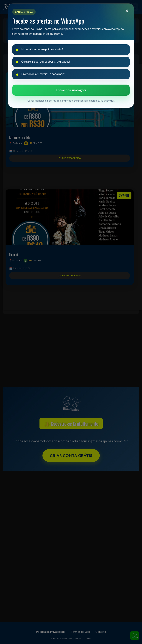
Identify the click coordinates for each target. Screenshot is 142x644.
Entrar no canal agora (71, 90)
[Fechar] (127, 11)
